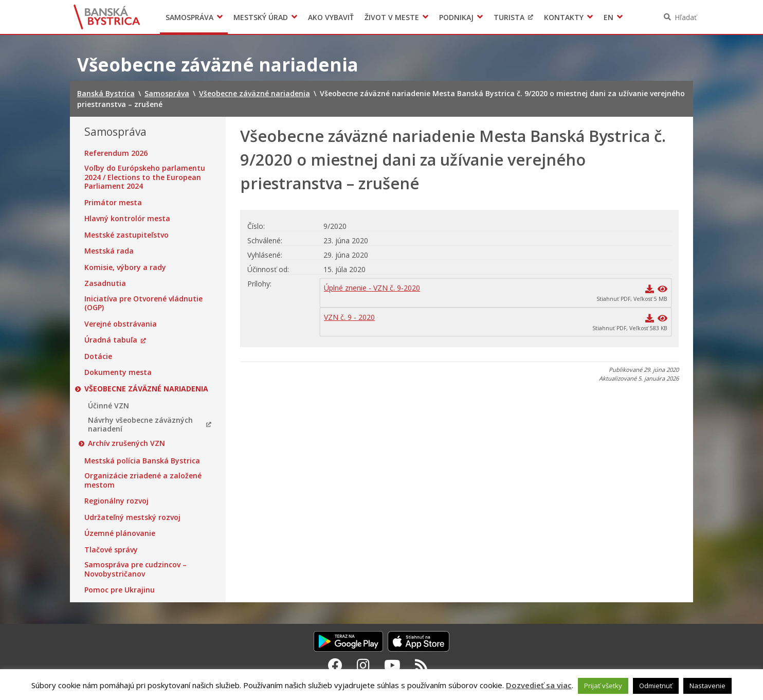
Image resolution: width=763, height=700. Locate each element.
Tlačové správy (111, 550)
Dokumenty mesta (118, 372)
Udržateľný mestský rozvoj (132, 517)
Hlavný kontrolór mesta (127, 219)
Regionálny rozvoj (116, 501)
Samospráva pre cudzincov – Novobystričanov (135, 569)
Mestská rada (109, 251)
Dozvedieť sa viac (539, 685)
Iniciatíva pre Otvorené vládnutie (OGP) (143, 303)
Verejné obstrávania (121, 324)
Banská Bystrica (107, 17)
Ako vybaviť (331, 17)
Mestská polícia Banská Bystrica (142, 461)
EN (608, 17)
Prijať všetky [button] (603, 686)
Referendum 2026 (116, 153)
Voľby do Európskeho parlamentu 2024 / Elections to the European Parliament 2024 (145, 177)
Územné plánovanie (120, 533)
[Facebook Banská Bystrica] (335, 665)
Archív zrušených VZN (126, 443)
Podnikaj (456, 17)
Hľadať (686, 17)
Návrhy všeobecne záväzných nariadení (140, 425)
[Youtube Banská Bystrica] (392, 665)
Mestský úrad (261, 17)
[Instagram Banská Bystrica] (363, 665)
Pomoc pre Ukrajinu (120, 590)
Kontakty (564, 17)
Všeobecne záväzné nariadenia (146, 389)
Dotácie (98, 356)
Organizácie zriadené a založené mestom (143, 480)
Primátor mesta (113, 203)
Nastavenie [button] (707, 686)
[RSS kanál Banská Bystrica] (421, 665)
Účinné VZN (108, 406)
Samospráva (189, 17)
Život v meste (392, 17)
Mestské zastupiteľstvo (126, 235)
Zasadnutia (105, 283)
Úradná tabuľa (111, 340)
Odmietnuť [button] (656, 686)
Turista (509, 17)
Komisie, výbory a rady (125, 267)
